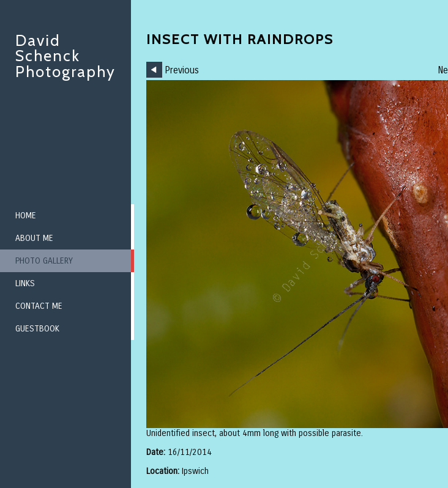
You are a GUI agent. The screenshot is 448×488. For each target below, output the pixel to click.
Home (26, 216)
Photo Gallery (44, 261)
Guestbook (37, 329)
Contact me (39, 306)
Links (25, 283)
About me (34, 238)
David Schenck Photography (65, 56)
